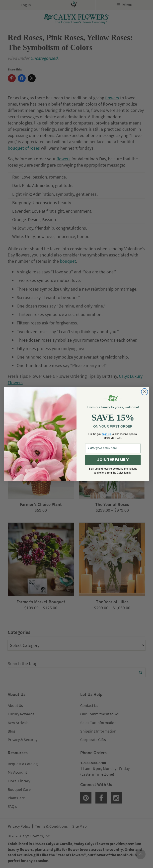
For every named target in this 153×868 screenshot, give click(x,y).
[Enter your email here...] (113, 448)
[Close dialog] (145, 392)
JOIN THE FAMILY (113, 460)
